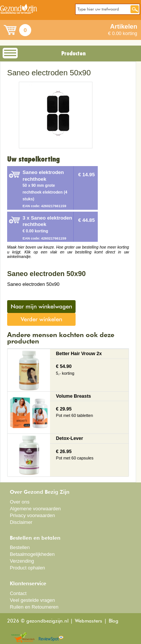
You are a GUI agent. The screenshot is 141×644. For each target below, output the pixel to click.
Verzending (22, 561)
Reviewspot (51, 638)
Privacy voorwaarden (32, 515)
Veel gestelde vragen (32, 600)
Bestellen (20, 547)
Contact (18, 593)
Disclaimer (21, 522)
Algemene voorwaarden (35, 509)
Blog (114, 621)
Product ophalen (27, 568)
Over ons (20, 502)
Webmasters (89, 621)
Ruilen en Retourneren (34, 607)
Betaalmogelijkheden (32, 554)
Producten (74, 53)
